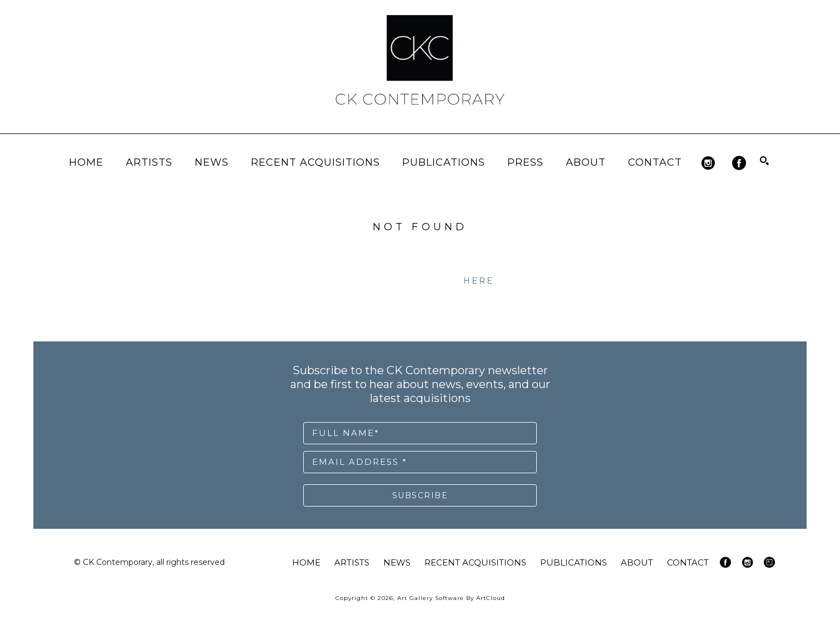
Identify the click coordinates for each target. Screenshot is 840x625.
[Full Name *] (420, 433)
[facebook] (739, 163)
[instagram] (708, 163)
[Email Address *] (420, 462)
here (479, 281)
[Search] (764, 161)
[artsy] (769, 562)
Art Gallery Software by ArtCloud (451, 598)
